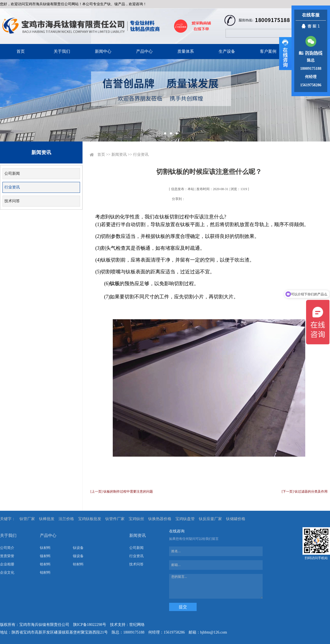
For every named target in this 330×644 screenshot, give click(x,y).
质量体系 (186, 51)
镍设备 (78, 556)
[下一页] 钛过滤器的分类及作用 (305, 492)
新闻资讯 (119, 155)
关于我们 (62, 51)
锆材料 (45, 564)
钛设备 (78, 548)
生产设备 (227, 51)
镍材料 (45, 556)
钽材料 (78, 564)
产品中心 (144, 51)
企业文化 (7, 572)
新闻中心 (103, 51)
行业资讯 (12, 187)
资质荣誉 (7, 556)
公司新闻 (12, 174)
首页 (21, 51)
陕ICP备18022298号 (90, 625)
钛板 (115, 284)
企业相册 (7, 564)
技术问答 (12, 201)
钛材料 (45, 548)
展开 (285, 54)
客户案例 (268, 51)
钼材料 (45, 572)
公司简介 (7, 548)
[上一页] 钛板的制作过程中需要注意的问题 (122, 492)
